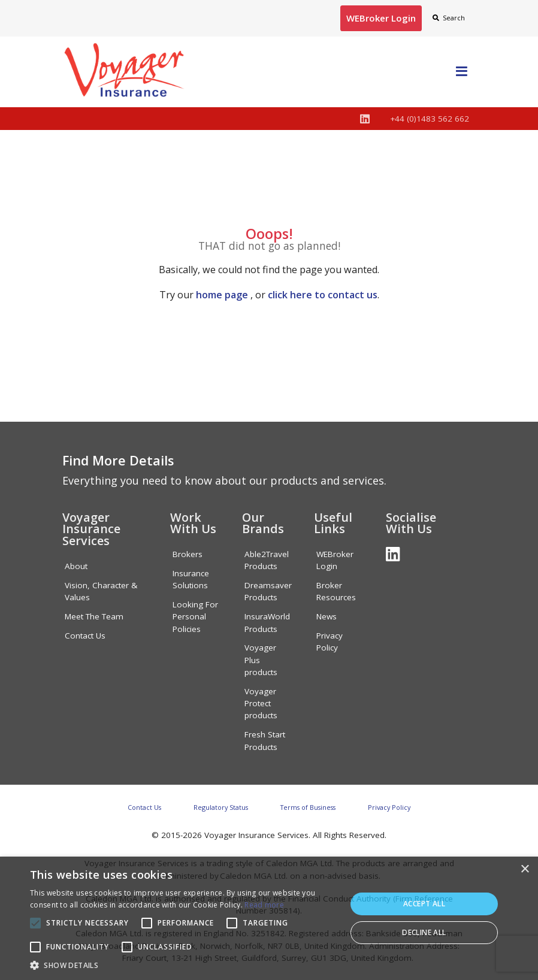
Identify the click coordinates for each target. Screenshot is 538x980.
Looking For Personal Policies (195, 617)
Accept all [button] (424, 904)
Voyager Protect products (261, 704)
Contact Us (85, 636)
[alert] (269, 918)
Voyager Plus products (261, 660)
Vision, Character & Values (101, 591)
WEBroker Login (335, 560)
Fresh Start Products (265, 740)
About (76, 566)
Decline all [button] (424, 932)
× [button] (525, 869)
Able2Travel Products (267, 560)
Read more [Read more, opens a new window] (264, 905)
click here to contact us (323, 295)
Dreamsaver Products (268, 591)
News (327, 616)
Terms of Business (308, 807)
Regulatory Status (221, 807)
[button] (183, 965)
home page (222, 295)
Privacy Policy (330, 642)
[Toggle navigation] (461, 72)
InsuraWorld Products (267, 622)
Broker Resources (336, 591)
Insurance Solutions (191, 579)
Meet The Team (94, 616)
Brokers (188, 554)
